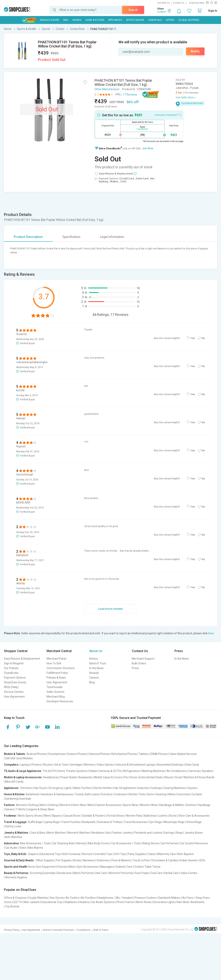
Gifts (202, 860)
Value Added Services (183, 754)
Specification (71, 237)
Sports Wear (130, 805)
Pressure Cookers (146, 898)
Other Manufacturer (107, 89)
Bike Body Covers (99, 843)
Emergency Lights (60, 788)
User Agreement (14, 697)
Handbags (204, 805)
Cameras (194, 771)
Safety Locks (13, 826)
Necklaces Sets (101, 833)
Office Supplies (45, 860)
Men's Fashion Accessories (104, 805)
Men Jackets (32, 902)
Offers (170, 20)
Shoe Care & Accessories (194, 816)
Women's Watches (79, 833)
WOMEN (77, 20)
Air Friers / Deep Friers (196, 898)
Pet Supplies (64, 860)
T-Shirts (21, 809)
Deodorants (64, 873)
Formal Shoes (116, 816)
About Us (96, 651)
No (203, 338)
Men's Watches (56, 833)
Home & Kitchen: (15, 794)
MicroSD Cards (14, 782)
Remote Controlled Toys (97, 854)
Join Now (148, 148)
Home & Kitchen (95, 20)
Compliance (83, 930)
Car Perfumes (169, 843)
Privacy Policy (12, 930)
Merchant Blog (56, 697)
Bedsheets (33, 794)
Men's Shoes (144, 902)
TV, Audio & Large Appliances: (23, 771)
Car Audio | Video (16, 848)
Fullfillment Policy (57, 673)
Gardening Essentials (18, 799)
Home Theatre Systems (73, 771)
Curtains (197, 794)
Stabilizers (71, 902)
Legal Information (112, 237)
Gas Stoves (57, 898)
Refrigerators (132, 771)
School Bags (194, 822)
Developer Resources (60, 701)
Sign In (213, 11)
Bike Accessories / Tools (35, 843)
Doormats (184, 794)
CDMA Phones (159, 754)
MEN (66, 20)
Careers (94, 678)
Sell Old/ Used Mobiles (19, 758)
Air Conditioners (177, 771)
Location (162, 12)
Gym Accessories (88, 867)
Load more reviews (110, 609)
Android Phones (36, 754)
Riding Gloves (151, 843)
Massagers (107, 867)
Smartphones (57, 754)
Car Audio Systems (103, 902)
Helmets (81, 843)
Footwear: (10, 816)
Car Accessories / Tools (126, 843)
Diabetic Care (124, 867)
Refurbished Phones (124, 754)
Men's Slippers (53, 816)
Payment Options (15, 678)
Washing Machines (153, 771)
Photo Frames (125, 902)
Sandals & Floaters (94, 816)
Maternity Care (167, 854)
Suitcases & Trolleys (110, 822)
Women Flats (134, 816)
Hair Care (101, 873)
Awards (94, 673)
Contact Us (179, 3)
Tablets (143, 754)
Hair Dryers (41, 788)
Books (77, 860)
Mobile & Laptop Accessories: (23, 777)
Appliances (115, 20)
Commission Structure (61, 668)
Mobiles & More (50, 20)
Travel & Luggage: (16, 822)
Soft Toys (120, 854)
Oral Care (157, 873)
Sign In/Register (14, 663)
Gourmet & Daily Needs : (20, 860)
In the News (96, 668)
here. (211, 633)
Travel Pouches (71, 822)
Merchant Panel (56, 659)
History (94, 659)
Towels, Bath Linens (87, 794)
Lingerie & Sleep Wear (41, 809)
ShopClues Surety (15, 682)
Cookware (121, 794)
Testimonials (55, 687)
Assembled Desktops (170, 765)
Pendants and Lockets (148, 833)
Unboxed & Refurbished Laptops (135, 765)
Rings (179, 833)
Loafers (163, 816)
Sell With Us (163, 3)
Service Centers (14, 692)
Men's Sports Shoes (30, 816)
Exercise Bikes (66, 867)
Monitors (90, 765)
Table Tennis (153, 867)
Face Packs (142, 873)
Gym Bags (155, 822)
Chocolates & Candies (165, 860)
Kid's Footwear (72, 854)
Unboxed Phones (99, 754)
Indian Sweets (189, 860)
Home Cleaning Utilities (161, 794)
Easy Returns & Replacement (22, 659)
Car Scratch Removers (194, 843)
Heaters (84, 902)
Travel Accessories (136, 822)
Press (135, 668)
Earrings (169, 833)
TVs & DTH (49, 771)
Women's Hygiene (16, 877)
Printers (37, 765)
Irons (8, 902)
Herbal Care (171, 873)
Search (133, 10)
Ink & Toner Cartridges (69, 765)
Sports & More (135, 20)
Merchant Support (143, 659)
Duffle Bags (35, 822)
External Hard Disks (151, 777)
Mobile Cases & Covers (108, 777)
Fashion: (10, 805)
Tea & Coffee (141, 860)
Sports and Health (15, 867)
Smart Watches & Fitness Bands (195, 777)
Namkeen (89, 860)
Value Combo (189, 873)
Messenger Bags (174, 822)
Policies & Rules (56, 678)
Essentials (155, 20)
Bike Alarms (36, 848)
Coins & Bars (37, 833)
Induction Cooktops (150, 788)
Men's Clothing (49, 805)
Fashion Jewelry (123, 833)
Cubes (152, 854)
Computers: (12, 765)
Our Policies (11, 668)
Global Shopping (189, 20)
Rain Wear (183, 902)
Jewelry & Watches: (16, 833)
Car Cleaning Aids (63, 843)
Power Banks (69, 777)
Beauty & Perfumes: (17, 873)
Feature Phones (77, 754)
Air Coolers (73, 898)
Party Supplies (137, 854)
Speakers (208, 771)
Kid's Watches (14, 837)
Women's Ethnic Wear (73, 805)
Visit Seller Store (185, 98)
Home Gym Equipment (42, 867)
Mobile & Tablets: (15, 754)
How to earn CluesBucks (168, 115)
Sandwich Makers (169, 898)
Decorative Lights (164, 902)
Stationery (103, 860)
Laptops (25, 765)
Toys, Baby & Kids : (16, 854)
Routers (48, 765)
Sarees (10, 809)
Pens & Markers (121, 860)
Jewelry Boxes (194, 833)
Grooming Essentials (43, 873)
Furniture (107, 794)
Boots (173, 816)
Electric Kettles (103, 788)
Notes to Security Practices (58, 930)
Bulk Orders (139, 663)
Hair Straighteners (125, 788)
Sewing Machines (175, 788)
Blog (92, 682)
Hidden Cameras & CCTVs (105, 771)
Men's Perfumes (84, 873)
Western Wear (149, 805)
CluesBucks (11, 673)
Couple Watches (38, 898)
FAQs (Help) (11, 687)
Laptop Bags (52, 822)
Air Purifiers (88, 898)
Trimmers (26, 788)
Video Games (105, 765)
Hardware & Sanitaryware (57, 794)
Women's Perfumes (121, 873)
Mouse (169, 777)
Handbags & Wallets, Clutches (178, 805)
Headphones (51, 777)
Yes (193, 338)
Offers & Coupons (15, 898)
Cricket (139, 867)
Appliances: (12, 788)
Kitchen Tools (137, 794)
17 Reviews (130, 95)
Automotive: (12, 843)
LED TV (17, 902)
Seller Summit (55, 692)
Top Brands (12, 906)
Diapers (33, 854)
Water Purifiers (82, 788)
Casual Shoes (72, 816)
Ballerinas (150, 816)
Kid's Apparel (186, 854)
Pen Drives (131, 777)
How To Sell (54, 663)
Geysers (192, 788)
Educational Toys (50, 854)
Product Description (28, 237)
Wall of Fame (101, 930)
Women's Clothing (27, 805)
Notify (195, 51)
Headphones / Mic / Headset (115, 898)
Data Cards (192, 765)
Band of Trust (98, 663)
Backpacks (85, 777)
